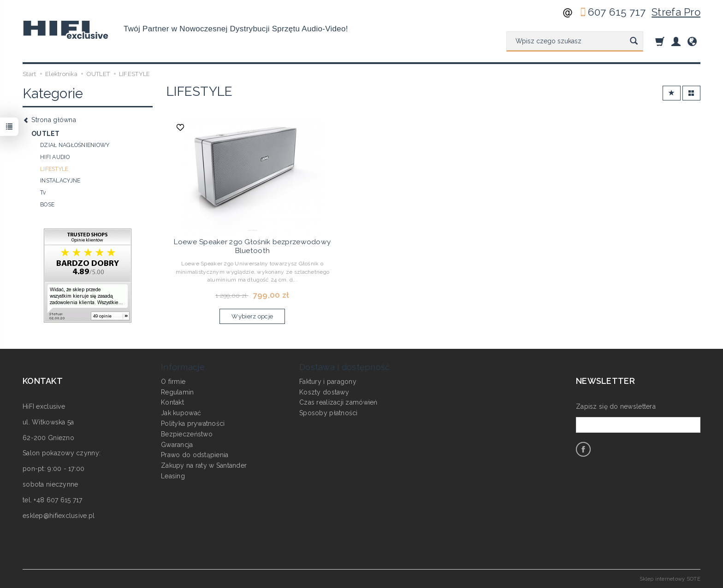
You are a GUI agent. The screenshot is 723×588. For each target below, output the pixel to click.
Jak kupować (181, 413)
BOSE (47, 205)
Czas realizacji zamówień (338, 402)
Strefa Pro (676, 12)
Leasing (173, 476)
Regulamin (178, 392)
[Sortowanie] (672, 93)
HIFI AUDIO (55, 157)
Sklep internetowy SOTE (670, 579)
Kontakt (172, 402)
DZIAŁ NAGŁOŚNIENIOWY (75, 145)
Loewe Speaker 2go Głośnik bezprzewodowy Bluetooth (252, 246)
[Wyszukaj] (634, 41)
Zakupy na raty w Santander (204, 465)
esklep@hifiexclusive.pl (59, 516)
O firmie (173, 382)
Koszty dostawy (324, 392)
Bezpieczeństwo (187, 434)
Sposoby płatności (329, 413)
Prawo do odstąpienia (195, 455)
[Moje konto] (676, 41)
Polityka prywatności (193, 423)
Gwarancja (177, 444)
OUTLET (46, 134)
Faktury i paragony (328, 382)
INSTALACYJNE (60, 181)
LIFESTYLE (54, 169)
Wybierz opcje (252, 316)
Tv (43, 193)
